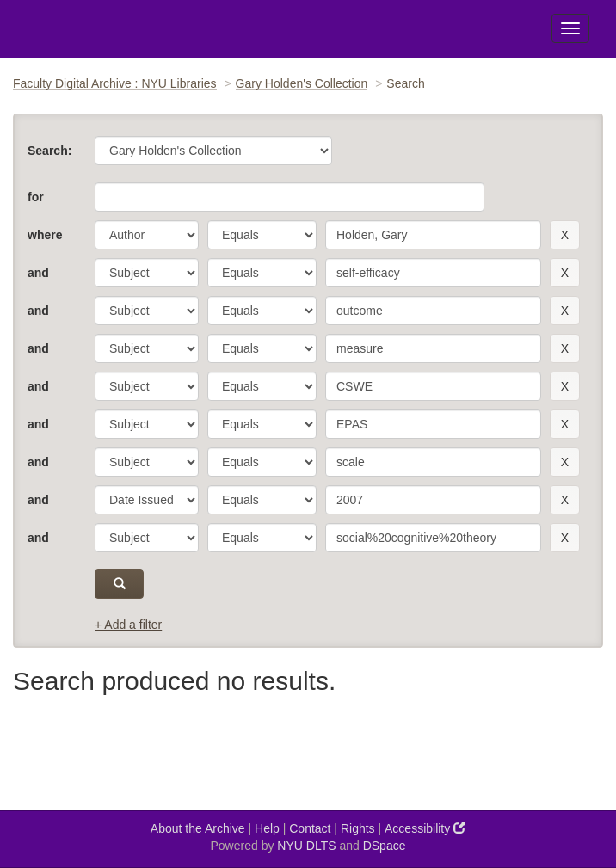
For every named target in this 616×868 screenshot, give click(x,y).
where (45, 235)
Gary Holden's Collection (302, 83)
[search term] (433, 235)
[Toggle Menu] (570, 28)
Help (267, 828)
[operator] (262, 235)
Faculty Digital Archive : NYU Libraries (115, 83)
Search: (49, 151)
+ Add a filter (128, 625)
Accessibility (425, 828)
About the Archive (198, 828)
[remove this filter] (565, 235)
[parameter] (147, 235)
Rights (358, 828)
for (36, 197)
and (38, 273)
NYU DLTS (306, 846)
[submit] (119, 584)
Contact (310, 828)
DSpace (385, 846)
